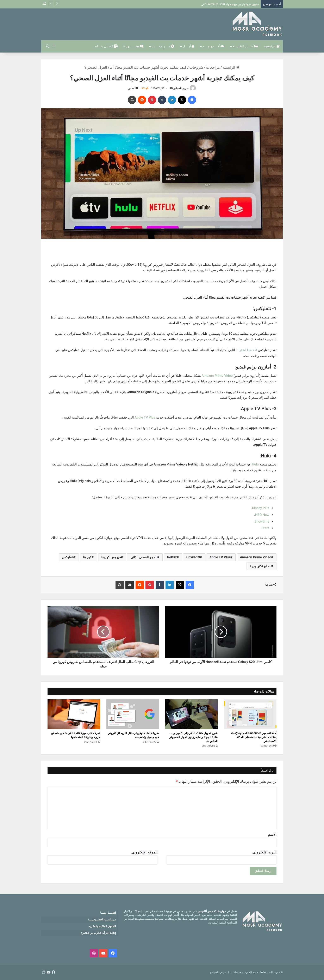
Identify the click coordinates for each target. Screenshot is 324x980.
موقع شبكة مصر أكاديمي (212, 911)
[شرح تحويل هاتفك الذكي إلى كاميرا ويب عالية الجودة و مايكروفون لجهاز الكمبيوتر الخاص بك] (191, 714)
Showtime (262, 521)
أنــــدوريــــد (213, 46)
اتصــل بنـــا (107, 46)
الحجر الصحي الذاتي (144, 557)
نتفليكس (68, 557)
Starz (265, 528)
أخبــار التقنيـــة (245, 46)
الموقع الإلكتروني (144, 852)
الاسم (272, 834)
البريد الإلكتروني (264, 852)
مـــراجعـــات (163, 46)
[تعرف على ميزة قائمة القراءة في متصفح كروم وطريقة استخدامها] (74, 714)
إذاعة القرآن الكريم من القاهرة (98, 933)
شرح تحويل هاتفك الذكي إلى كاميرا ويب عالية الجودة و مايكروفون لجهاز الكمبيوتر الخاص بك (194, 737)
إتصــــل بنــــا (108, 913)
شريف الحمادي (181, 89)
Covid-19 (193, 557)
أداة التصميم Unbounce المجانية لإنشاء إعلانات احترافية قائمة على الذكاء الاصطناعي (253, 737)
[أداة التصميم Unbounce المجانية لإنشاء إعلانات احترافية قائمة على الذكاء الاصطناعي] (250, 714)
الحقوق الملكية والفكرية (102, 926)
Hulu (255, 464)
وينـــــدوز (135, 46)
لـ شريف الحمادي (219, 972)
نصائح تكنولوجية (261, 566)
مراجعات (213, 67)
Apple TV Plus (145, 417)
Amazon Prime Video (217, 376)
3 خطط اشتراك (247, 350)
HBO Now (262, 515)
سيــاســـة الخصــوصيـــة (102, 920)
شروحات (196, 67)
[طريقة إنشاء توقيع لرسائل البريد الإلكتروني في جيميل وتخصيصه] (133, 714)
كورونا (87, 557)
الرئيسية (272, 46)
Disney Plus (261, 508)
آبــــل (188, 46)
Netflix (172, 557)
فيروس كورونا (111, 557)
